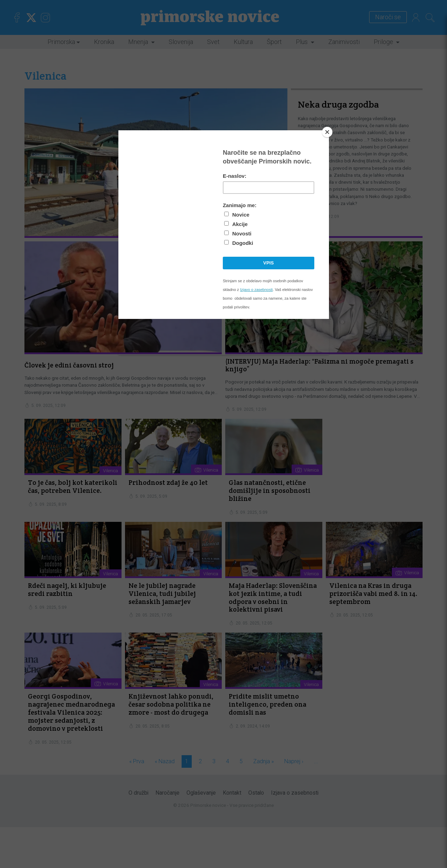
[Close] (327, 132)
